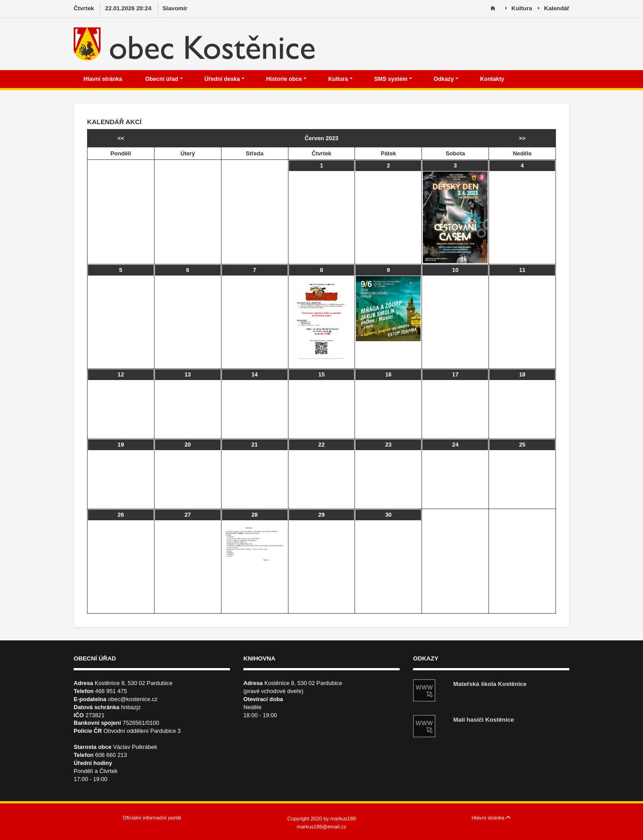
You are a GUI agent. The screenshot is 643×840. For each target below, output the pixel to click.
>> (522, 138)
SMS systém (393, 79)
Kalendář (554, 9)
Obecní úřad (164, 79)
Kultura (519, 9)
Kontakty (493, 79)
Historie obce (286, 79)
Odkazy (446, 79)
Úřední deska (225, 79)
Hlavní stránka (104, 79)
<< (121, 138)
